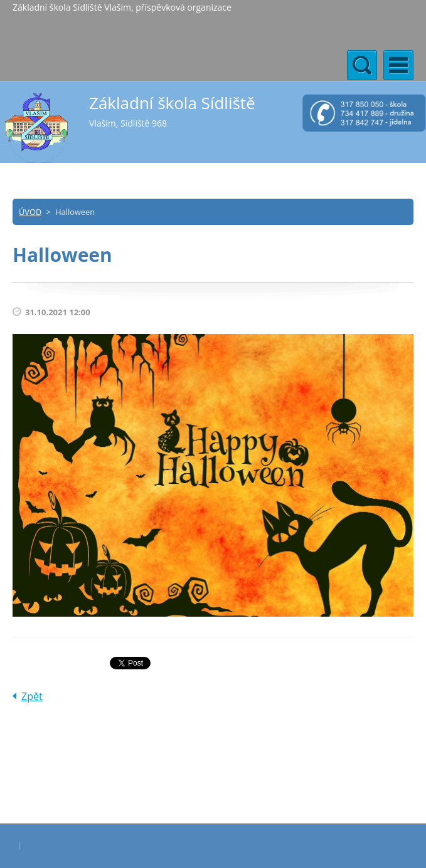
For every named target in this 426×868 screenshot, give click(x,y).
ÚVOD (30, 212)
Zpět (32, 696)
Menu (398, 65)
